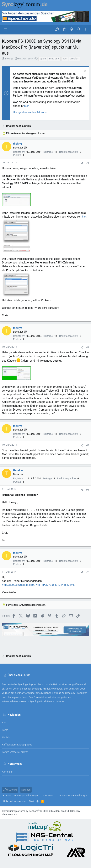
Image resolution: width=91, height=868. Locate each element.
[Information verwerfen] (84, 72)
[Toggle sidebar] (86, 30)
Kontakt (6, 737)
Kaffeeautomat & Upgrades (17, 745)
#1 (88, 163)
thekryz (9, 59)
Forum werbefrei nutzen (15, 752)
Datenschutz (48, 796)
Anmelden (8, 772)
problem (75, 59)
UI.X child (10, 790)
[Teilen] (82, 163)
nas (65, 59)
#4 (88, 490)
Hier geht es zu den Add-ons (30, 112)
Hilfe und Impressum (15, 801)
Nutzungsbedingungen (27, 796)
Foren (5, 730)
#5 (88, 572)
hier (27, 106)
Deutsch (26, 790)
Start (5, 723)
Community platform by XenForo (36, 811)
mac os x (54, 59)
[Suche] (79, 30)
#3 (88, 445)
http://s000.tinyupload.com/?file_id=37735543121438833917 (39, 585)
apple (43, 59)
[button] (6, 30)
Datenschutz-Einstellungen (73, 796)
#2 (88, 347)
